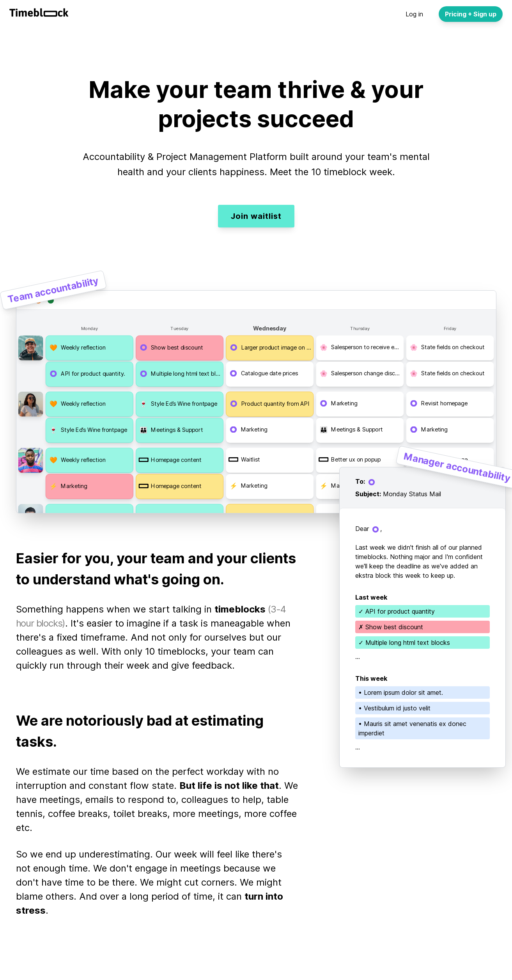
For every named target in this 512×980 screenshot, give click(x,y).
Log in (414, 14)
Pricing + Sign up (471, 14)
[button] (89, 348)
